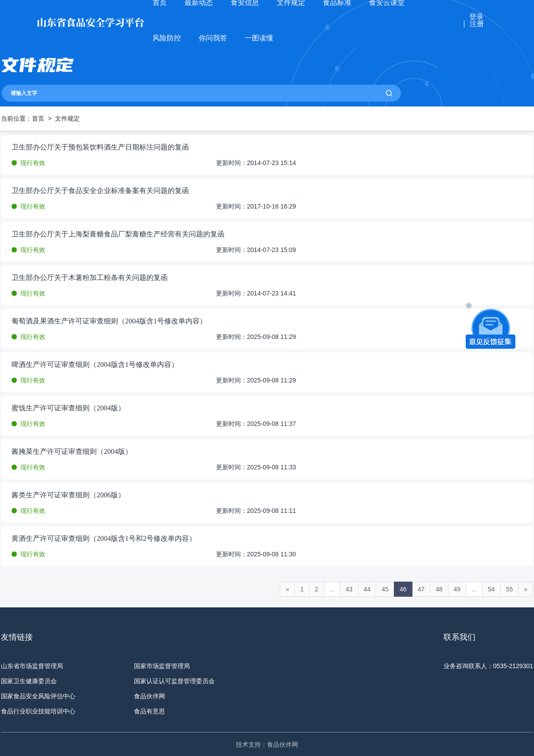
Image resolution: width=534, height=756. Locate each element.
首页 (38, 118)
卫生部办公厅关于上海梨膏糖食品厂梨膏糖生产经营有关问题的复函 (118, 234)
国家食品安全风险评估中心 (38, 696)
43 (349, 589)
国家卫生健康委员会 (29, 681)
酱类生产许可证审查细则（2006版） (68, 495)
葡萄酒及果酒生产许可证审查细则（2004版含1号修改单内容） (109, 321)
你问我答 (213, 38)
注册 (477, 24)
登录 (476, 17)
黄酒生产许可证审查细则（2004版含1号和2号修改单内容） (104, 539)
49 (457, 589)
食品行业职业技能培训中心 (38, 711)
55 (510, 589)
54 (491, 589)
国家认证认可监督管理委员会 (174, 681)
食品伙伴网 (149, 696)
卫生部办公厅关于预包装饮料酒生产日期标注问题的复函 (100, 147)
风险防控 (167, 38)
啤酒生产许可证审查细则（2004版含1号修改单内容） (95, 365)
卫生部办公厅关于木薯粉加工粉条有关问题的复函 (90, 278)
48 (439, 589)
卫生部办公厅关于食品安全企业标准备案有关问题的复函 (100, 191)
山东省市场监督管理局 (32, 666)
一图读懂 (259, 38)
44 (367, 589)
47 (421, 589)
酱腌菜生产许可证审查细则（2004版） (72, 452)
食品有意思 (149, 711)
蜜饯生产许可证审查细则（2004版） (68, 408)
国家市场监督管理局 (162, 666)
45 (385, 589)
